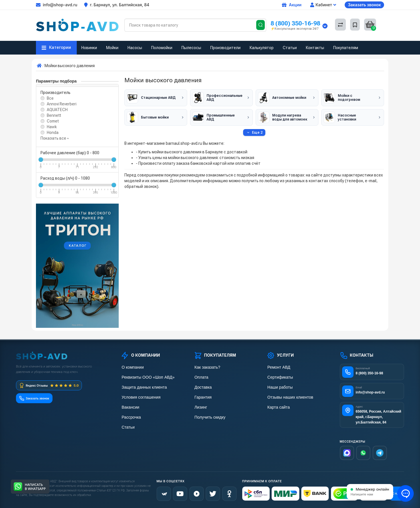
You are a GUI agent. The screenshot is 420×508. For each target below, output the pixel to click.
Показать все (55, 138)
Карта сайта (277, 406)
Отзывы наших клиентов (289, 396)
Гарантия (202, 396)
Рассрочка (130, 416)
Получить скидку (209, 416)
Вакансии (130, 406)
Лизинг (200, 406)
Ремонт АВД (278, 367)
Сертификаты (279, 377)
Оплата (201, 377)
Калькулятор (262, 48)
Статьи (290, 48)
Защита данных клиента (143, 386)
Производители (225, 48)
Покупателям (346, 48)
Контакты (315, 48)
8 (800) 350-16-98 (295, 23)
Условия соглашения (140, 396)
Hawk (52, 127)
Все (50, 98)
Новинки (89, 48)
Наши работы (279, 386)
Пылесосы (191, 48)
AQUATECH (57, 110)
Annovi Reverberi (62, 104)
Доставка (202, 386)
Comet (53, 121)
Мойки (112, 48)
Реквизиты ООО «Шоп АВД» (146, 377)
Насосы (135, 48)
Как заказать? (206, 367)
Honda (53, 132)
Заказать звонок (364, 5)
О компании (132, 367)
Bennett (54, 115)
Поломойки (162, 48)
